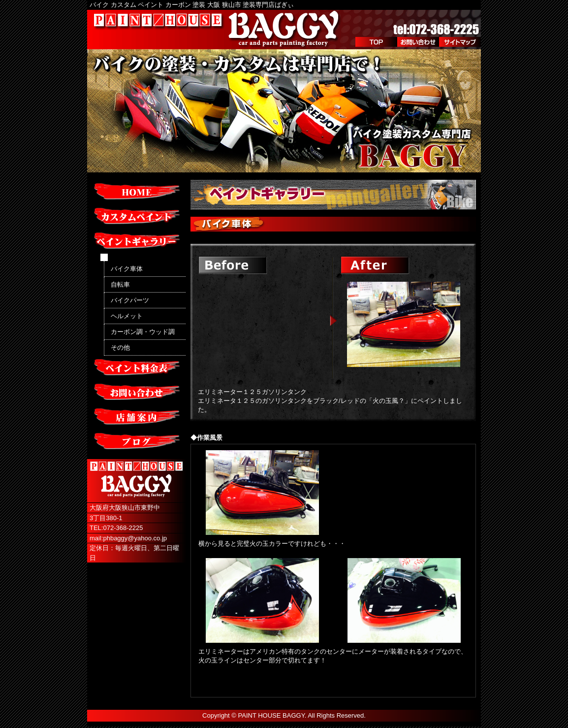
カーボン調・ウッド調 (143, 332)
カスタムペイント (136, 217)
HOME (136, 192)
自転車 (120, 284)
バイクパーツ (130, 300)
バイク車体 (127, 269)
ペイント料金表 (136, 368)
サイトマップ (460, 42)
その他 (120, 347)
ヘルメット (127, 316)
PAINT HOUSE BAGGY (271, 715)
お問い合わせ (418, 42)
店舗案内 (136, 417)
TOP (376, 42)
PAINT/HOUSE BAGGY (218, 30)
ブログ (136, 442)
